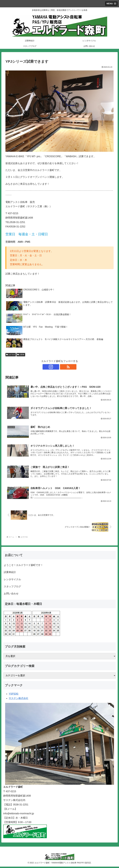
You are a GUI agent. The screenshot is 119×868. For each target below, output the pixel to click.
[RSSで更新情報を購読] (63, 367)
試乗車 (21, 355)
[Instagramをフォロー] (56, 367)
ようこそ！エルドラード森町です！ (23, 566)
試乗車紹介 (10, 574)
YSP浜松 (14, 695)
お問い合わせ (11, 595)
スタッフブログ (12, 588)
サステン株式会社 (18, 700)
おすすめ (11, 355)
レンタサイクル (12, 581)
